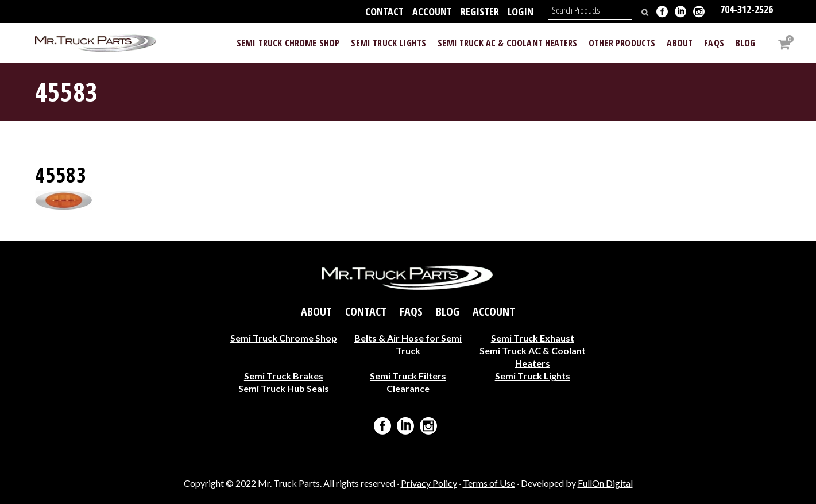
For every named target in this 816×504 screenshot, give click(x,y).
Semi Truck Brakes (284, 375)
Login (521, 11)
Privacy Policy (429, 483)
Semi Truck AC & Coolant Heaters (533, 356)
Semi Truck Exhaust (533, 337)
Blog (448, 311)
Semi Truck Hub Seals (284, 388)
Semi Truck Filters (408, 375)
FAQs (411, 311)
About (316, 311)
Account (432, 11)
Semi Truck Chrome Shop (284, 337)
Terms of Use (489, 483)
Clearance (408, 388)
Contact (384, 11)
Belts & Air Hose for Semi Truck (408, 344)
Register (480, 11)
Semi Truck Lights (533, 375)
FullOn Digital (605, 483)
